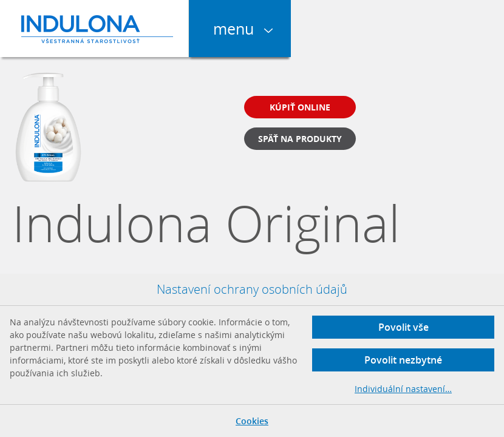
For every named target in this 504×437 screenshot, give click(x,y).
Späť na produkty (300, 139)
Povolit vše (404, 327)
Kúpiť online (300, 107)
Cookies (252, 421)
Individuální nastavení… (403, 389)
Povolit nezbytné (403, 360)
